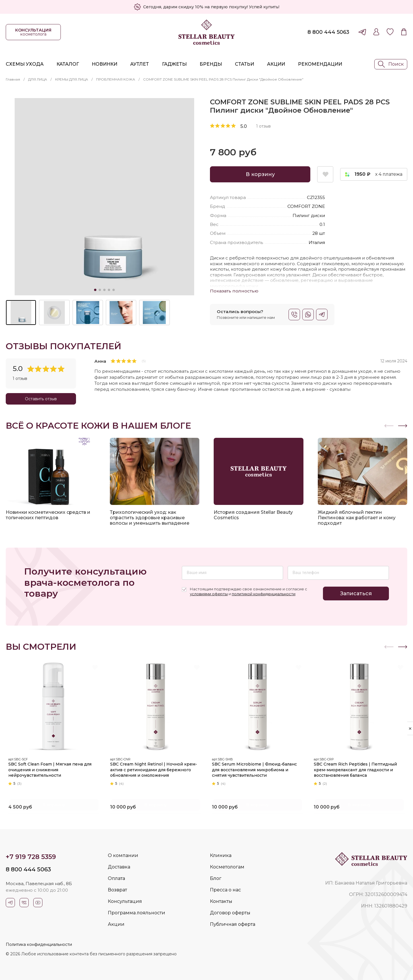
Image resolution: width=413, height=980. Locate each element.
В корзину (260, 174)
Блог (216, 878)
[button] (403, 426)
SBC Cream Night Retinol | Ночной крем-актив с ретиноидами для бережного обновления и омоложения (156, 768)
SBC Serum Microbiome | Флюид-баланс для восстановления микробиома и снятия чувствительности (256, 768)
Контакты (221, 901)
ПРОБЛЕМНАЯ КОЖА (116, 79)
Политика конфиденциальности (39, 944)
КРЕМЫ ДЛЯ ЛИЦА (72, 79)
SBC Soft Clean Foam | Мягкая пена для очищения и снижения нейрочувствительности (52, 768)
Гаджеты (174, 64)
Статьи (245, 64)
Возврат (117, 890)
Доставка (119, 867)
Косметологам (227, 867)
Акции (276, 64)
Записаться (356, 594)
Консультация (125, 901)
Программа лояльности (137, 913)
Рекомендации (320, 64)
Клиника (221, 855)
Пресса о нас (225, 890)
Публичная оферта (233, 924)
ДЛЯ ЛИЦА (38, 79)
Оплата (116, 878)
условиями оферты (209, 594)
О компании (123, 855)
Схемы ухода (25, 64)
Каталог (68, 64)
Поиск (391, 64)
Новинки (105, 64)
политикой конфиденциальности (264, 594)
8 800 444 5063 (328, 32)
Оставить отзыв (41, 399)
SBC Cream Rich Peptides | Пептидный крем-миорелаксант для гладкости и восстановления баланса (357, 768)
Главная (13, 79)
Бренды (211, 64)
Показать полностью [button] (234, 291)
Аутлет (140, 64)
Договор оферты (230, 913)
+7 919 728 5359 (31, 857)
